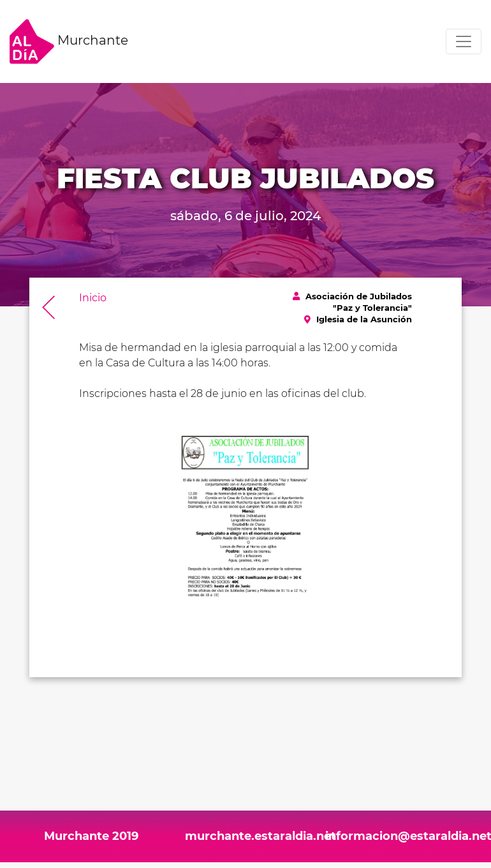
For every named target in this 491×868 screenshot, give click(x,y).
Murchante (69, 41)
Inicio (93, 298)
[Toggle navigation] (464, 41)
